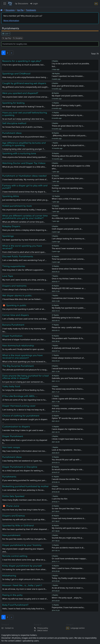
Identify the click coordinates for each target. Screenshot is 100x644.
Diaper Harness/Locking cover (19, 406)
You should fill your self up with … (67, 460)
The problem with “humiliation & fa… (68, 338)
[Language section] (96, 4)
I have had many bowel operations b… (69, 518)
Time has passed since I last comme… (68, 259)
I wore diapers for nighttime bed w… (68, 429)
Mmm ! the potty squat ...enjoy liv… (67, 598)
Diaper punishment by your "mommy (22, 545)
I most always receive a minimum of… (68, 358)
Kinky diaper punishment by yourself (22, 566)
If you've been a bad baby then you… (68, 178)
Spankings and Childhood (16, 74)
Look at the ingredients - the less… (67, 450)
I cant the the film (60, 499)
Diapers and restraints (14, 286)
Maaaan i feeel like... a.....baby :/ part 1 (22, 585)
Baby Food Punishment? (15, 605)
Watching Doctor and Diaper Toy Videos (24, 163)
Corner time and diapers (16, 315)
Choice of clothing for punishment (21, 416)
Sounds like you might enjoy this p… (68, 538)
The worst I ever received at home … (68, 248)
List (5, 34)
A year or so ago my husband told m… (69, 145)
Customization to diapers (16, 427)
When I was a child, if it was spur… (67, 199)
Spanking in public (16, 305)
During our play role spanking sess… (68, 188)
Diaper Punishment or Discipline (20, 467)
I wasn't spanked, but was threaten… (68, 76)
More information (11, 21)
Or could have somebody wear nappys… (69, 559)
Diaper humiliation (12, 336)
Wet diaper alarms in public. (17, 296)
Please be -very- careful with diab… (67, 327)
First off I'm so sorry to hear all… (66, 489)
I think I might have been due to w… (68, 439)
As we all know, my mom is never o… (68, 588)
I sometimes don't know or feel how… (68, 298)
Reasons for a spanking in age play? (22, 61)
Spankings (8, 236)
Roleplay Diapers (11, 226)
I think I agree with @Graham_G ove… (68, 399)
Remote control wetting (15, 556)
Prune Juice (13, 506)
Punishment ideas (12, 133)
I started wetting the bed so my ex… (68, 115)
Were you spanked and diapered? (20, 93)
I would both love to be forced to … (67, 368)
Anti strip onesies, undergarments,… (68, 408)
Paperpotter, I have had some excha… (68, 607)
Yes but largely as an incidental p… (67, 208)
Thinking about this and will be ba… (67, 156)
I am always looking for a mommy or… (69, 239)
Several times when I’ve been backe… (68, 269)
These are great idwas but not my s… (68, 126)
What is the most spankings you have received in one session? (22, 357)
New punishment (11, 535)
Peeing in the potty (12, 595)
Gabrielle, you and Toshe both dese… (68, 378)
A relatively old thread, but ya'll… (66, 348)
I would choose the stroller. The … (67, 479)
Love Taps (8, 276)
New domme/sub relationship (18, 346)
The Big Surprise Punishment (18, 366)
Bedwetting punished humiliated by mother (25, 486)
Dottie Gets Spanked (13, 496)
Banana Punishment (13, 325)
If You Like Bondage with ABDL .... (20, 396)
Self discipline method (14, 123)
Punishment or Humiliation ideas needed (24, 176)
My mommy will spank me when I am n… (70, 528)
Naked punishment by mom (17, 206)
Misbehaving (9, 576)
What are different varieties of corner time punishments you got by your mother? (25, 217)
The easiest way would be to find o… (68, 389)
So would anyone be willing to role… (68, 469)
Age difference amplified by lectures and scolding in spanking (24, 144)
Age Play (20, 10)
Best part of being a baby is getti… (67, 105)
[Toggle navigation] (5, 4)
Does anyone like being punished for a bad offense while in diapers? (25, 377)
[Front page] (1, 10)
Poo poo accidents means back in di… (68, 548)
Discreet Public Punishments (18, 257)
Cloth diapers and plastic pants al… (67, 229)
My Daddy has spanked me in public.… (69, 308)
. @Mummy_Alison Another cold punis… (69, 136)
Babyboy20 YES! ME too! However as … (69, 288)
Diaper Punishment (13, 436)
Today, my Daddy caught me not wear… (69, 578)
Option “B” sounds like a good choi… (68, 418)
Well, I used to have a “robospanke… (68, 568)
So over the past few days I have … (67, 508)
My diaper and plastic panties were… (68, 96)
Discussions (21, 4)
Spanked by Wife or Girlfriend (18, 526)
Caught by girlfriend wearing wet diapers (24, 83)
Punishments (31, 10)
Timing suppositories (14, 266)
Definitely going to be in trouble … (67, 318)
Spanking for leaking (13, 103)
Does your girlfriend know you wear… (68, 86)
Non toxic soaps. (11, 447)
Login (34, 4)
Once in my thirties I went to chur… (67, 279)
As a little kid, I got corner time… (66, 218)
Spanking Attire (11, 196)
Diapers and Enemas (14, 516)
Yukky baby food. (11, 386)
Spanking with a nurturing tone (19, 153)
